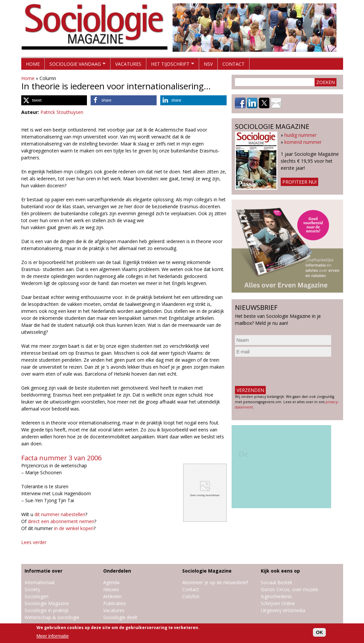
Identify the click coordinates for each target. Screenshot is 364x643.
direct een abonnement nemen (61, 521)
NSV (208, 64)
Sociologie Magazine (47, 603)
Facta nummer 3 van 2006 (61, 458)
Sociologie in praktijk (47, 610)
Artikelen (112, 596)
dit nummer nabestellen (60, 514)
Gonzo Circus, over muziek (290, 589)
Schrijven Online (278, 603)
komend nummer (303, 142)
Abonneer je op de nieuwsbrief (215, 582)
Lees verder (34, 542)
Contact (233, 64)
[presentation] (285, 371)
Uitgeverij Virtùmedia (283, 610)
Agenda (111, 582)
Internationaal (39, 582)
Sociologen (36, 596)
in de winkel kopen (74, 528)
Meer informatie (53, 636)
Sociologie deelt (120, 617)
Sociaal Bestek (277, 582)
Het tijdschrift (170, 65)
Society (32, 589)
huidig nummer (300, 135)
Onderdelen (117, 571)
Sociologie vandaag (75, 65)
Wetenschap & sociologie (52, 617)
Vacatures (128, 64)
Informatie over (43, 571)
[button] (54, 100)
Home (33, 64)
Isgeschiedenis (276, 596)
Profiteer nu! (299, 182)
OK (319, 632)
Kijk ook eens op (280, 571)
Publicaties (115, 603)
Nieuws (111, 589)
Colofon (191, 596)
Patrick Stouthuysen (62, 112)
